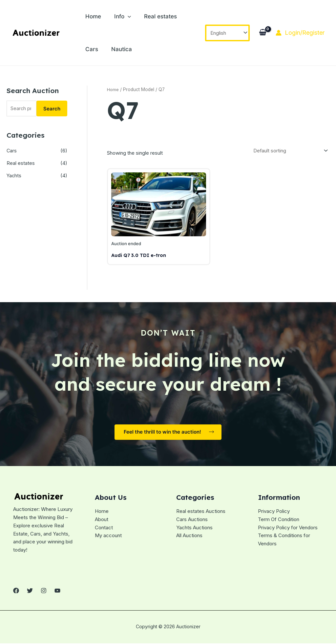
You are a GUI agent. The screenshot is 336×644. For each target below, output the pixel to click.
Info (118, 16)
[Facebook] (16, 592)
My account (108, 537)
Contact (104, 529)
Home (92, 16)
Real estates (152, 16)
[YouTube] (57, 592)
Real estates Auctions (201, 513)
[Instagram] (44, 592)
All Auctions (189, 537)
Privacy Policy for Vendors (288, 529)
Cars (185, 16)
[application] (123, 16)
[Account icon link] (300, 33)
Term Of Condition (279, 521)
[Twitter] (30, 592)
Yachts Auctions (194, 529)
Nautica (94, 49)
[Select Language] (227, 33)
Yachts (14, 176)
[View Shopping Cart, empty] (263, 33)
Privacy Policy (274, 513)
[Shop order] (289, 151)
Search (52, 109)
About (102, 521)
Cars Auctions (192, 521)
